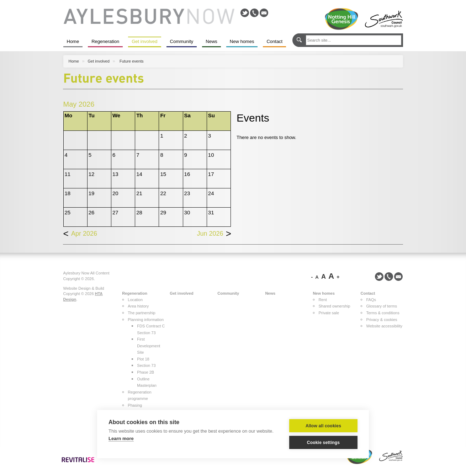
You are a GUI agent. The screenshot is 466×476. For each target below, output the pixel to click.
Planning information (146, 320)
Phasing (135, 405)
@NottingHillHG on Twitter (245, 13)
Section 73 (146, 365)
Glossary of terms (382, 306)
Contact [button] (368, 293)
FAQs (371, 300)
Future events (132, 61)
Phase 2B (145, 372)
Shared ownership (334, 306)
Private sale (329, 313)
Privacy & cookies (382, 320)
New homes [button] (324, 293)
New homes (242, 41)
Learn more (121, 438)
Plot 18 (143, 359)
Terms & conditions (383, 313)
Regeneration (105, 41)
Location (135, 300)
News (211, 41)
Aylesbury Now (149, 16)
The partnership (141, 313)
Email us (264, 13)
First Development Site (149, 346)
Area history (138, 306)
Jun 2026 (214, 230)
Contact (274, 41)
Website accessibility (384, 326)
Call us (254, 13)
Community (182, 41)
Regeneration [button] (135, 293)
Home (73, 41)
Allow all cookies (323, 426)
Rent (322, 300)
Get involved (144, 41)
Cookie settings (323, 443)
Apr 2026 (80, 230)
